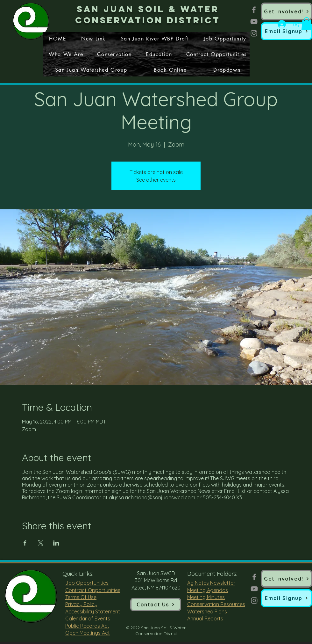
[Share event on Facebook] (25, 543)
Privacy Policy (81, 604)
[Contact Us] (156, 604)
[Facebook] (254, 10)
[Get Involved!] (287, 11)
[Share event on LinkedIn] (56, 543)
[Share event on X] (41, 543)
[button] (287, 31)
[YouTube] (254, 22)
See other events (156, 180)
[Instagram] (254, 33)
